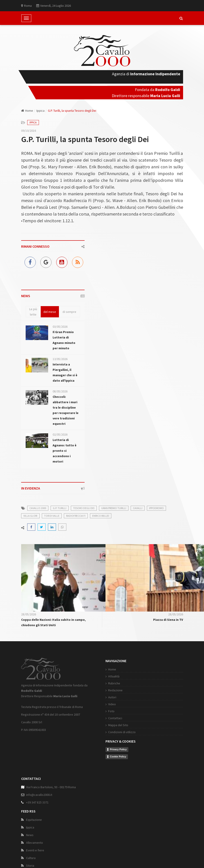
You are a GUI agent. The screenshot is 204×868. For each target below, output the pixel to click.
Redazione (112, 690)
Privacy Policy (115, 749)
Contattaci (112, 718)
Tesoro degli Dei (84, 508)
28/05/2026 (29, 614)
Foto (108, 711)
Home (27, 111)
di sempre (69, 312)
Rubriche (111, 683)
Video (108, 704)
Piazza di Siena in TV (168, 620)
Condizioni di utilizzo (118, 732)
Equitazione (34, 821)
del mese (50, 312)
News (30, 836)
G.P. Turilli (60, 508)
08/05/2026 (60, 391)
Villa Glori (30, 516)
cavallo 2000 (38, 508)
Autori (109, 697)
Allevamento (35, 844)
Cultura (31, 859)
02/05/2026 (60, 434)
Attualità (110, 676)
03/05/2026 (60, 327)
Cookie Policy (114, 757)
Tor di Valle (52, 516)
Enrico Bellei (101, 516)
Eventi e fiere (35, 851)
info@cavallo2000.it (39, 796)
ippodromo (156, 508)
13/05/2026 (60, 359)
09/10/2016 (29, 131)
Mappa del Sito (115, 725)
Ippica (40, 111)
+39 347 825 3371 (37, 803)
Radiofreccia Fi (76, 516)
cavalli (138, 508)
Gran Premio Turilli (114, 508)
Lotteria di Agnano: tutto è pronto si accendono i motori (65, 451)
